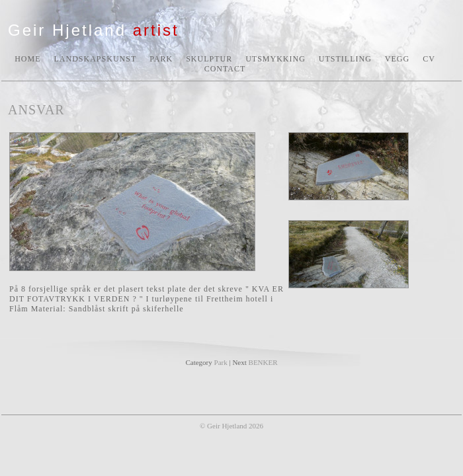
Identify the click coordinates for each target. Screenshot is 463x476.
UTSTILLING (345, 59)
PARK (161, 59)
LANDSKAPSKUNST (96, 59)
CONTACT (225, 69)
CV (429, 59)
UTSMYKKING (275, 59)
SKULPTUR (209, 59)
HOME (27, 59)
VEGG (397, 59)
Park (221, 362)
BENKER (263, 362)
